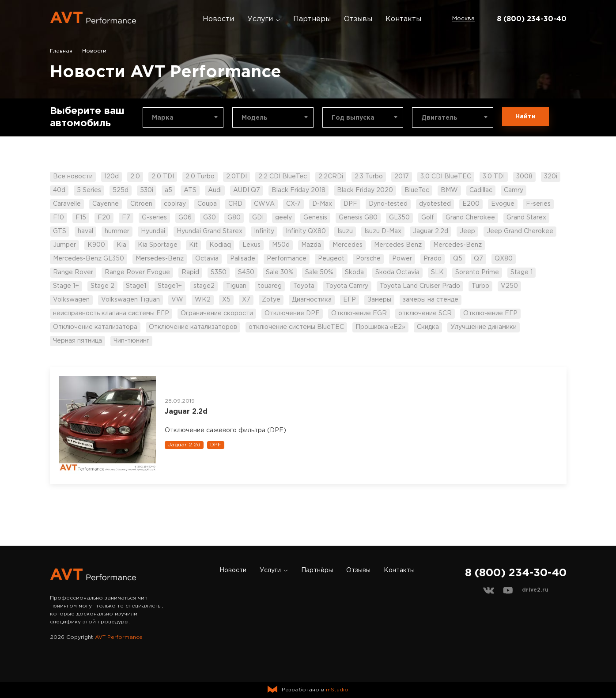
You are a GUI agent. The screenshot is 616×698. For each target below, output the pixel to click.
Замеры (379, 300)
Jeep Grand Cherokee (520, 231)
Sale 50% (319, 272)
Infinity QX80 (306, 231)
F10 (59, 218)
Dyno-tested (388, 204)
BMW (449, 190)
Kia (121, 245)
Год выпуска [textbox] (353, 118)
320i (551, 177)
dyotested (435, 204)
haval (85, 231)
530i (147, 190)
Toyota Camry (347, 286)
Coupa (207, 204)
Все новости (73, 177)
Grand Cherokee (470, 218)
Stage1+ (170, 286)
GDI (258, 218)
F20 (104, 218)
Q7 (478, 259)
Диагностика (312, 300)
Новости (218, 19)
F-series (538, 204)
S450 (246, 272)
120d (111, 177)
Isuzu (345, 231)
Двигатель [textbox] (439, 118)
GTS (60, 231)
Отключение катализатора (95, 327)
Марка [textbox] (163, 118)
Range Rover (73, 272)
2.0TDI (236, 177)
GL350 (399, 218)
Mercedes (348, 245)
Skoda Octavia (397, 272)
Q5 (458, 259)
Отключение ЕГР (490, 313)
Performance (287, 259)
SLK (437, 272)
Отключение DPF (292, 313)
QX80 (504, 259)
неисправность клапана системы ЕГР (111, 313)
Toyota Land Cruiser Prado (420, 286)
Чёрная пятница (77, 341)
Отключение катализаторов (193, 327)
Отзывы (358, 19)
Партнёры (312, 19)
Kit (193, 245)
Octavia (207, 259)
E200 (471, 204)
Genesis (315, 218)
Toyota (304, 286)
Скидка (428, 327)
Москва (463, 19)
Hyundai (153, 231)
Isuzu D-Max (383, 231)
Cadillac (481, 190)
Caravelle (67, 204)
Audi (215, 190)
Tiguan (236, 286)
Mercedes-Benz (457, 245)
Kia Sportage (158, 245)
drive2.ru (535, 590)
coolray (175, 204)
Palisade (243, 259)
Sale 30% (280, 272)
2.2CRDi (331, 177)
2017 (402, 177)
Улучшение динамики (484, 327)
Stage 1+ (66, 286)
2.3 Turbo (369, 177)
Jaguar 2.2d (431, 231)
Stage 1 (522, 272)
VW (177, 300)
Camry (514, 190)
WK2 (203, 300)
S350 (219, 272)
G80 (234, 218)
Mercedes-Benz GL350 (89, 259)
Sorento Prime (477, 272)
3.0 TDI (494, 177)
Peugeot (331, 259)
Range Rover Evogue (137, 272)
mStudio (337, 690)
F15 (81, 218)
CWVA (264, 204)
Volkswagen (71, 300)
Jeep (467, 231)
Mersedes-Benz (160, 259)
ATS (190, 190)
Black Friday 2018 (299, 190)
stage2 (204, 286)
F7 (126, 218)
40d (59, 190)
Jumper (64, 245)
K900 (96, 245)
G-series (154, 218)
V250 (509, 286)
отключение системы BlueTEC (296, 327)
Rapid (190, 272)
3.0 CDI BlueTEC (446, 177)
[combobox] (183, 117)
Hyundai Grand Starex (210, 231)
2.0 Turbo (200, 177)
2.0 (135, 177)
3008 (524, 177)
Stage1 (136, 286)
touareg (270, 286)
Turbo (480, 286)
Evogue (503, 204)
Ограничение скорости (217, 313)
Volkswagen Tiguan (130, 300)
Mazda (311, 245)
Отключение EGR (359, 313)
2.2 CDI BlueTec (283, 177)
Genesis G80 (358, 218)
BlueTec (417, 190)
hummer (117, 231)
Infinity (264, 231)
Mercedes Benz (398, 245)
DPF (350, 204)
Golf (428, 218)
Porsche (368, 259)
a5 (168, 190)
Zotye (271, 300)
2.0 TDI (163, 177)
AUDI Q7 (247, 190)
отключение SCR (425, 313)
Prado (433, 259)
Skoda (354, 272)
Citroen (141, 204)
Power (402, 259)
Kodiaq (220, 245)
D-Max (322, 204)
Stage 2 (102, 286)
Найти (525, 117)
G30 (210, 218)
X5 (226, 300)
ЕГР (350, 300)
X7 (246, 300)
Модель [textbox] (255, 118)
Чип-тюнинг (131, 341)
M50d (281, 245)
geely (283, 218)
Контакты (403, 19)
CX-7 (293, 204)
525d (121, 190)
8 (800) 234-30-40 (532, 19)
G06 (185, 218)
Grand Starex (526, 218)
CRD (235, 204)
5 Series (89, 190)
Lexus (251, 245)
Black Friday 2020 (365, 190)
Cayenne (106, 204)
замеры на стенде (431, 300)
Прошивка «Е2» (380, 327)
